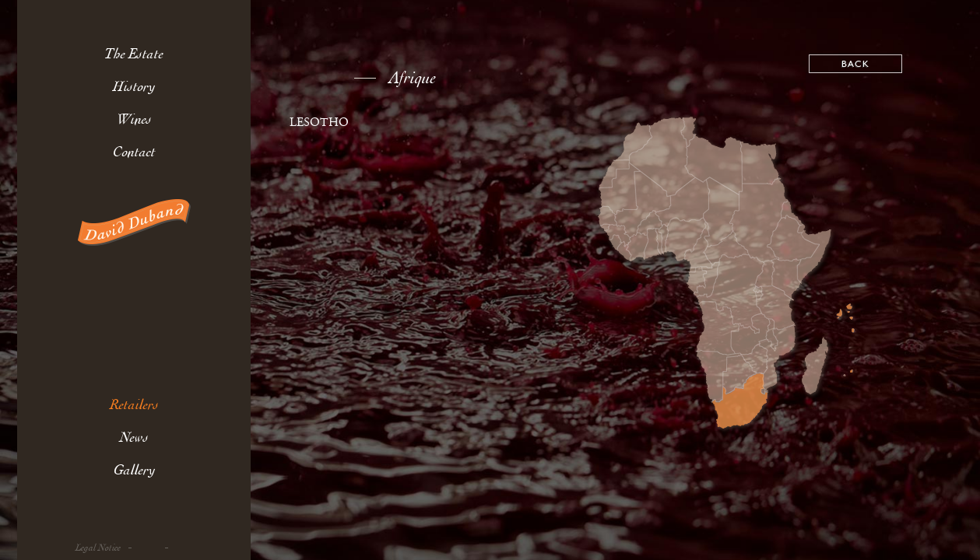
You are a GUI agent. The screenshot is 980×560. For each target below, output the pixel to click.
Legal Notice (98, 548)
